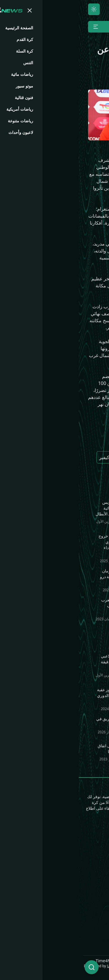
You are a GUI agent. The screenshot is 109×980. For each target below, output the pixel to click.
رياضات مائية (54, 850)
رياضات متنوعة (52, 859)
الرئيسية (96, 840)
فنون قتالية (56, 840)
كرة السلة (95, 859)
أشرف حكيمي (76, 440)
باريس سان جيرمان (70, 457)
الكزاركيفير (31, 457)
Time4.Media (90, 923)
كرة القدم (95, 850)
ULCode (35, 966)
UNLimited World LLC (87, 966)
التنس (99, 868)
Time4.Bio (93, 913)
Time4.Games (90, 904)
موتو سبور (95, 877)
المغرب (45, 440)
